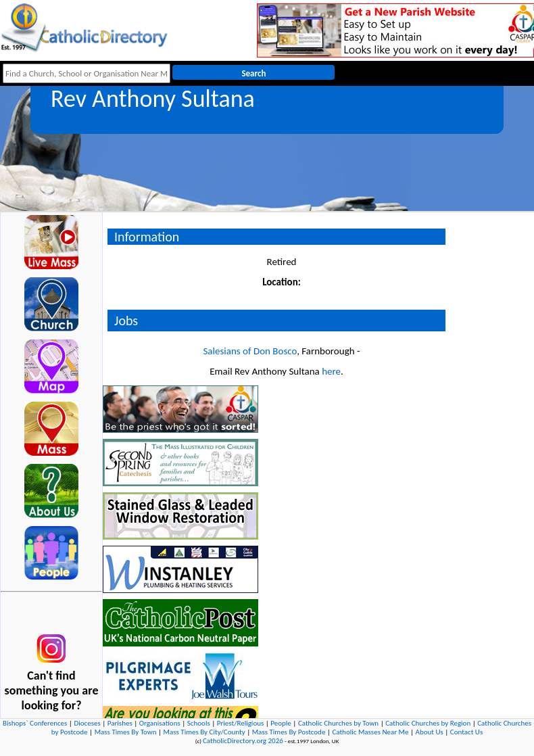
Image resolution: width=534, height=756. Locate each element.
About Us (430, 732)
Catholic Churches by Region (428, 723)
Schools (199, 723)
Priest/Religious (241, 723)
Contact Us (466, 732)
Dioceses (87, 723)
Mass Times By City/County (204, 732)
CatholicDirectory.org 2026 (243, 741)
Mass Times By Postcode (289, 732)
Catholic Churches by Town (338, 723)
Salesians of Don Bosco (250, 351)
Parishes (120, 723)
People (281, 723)
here (331, 371)
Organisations (160, 723)
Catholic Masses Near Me (370, 732)
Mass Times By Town (126, 732)
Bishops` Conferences (35, 723)
